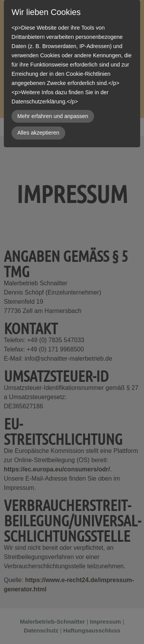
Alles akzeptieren (38, 133)
